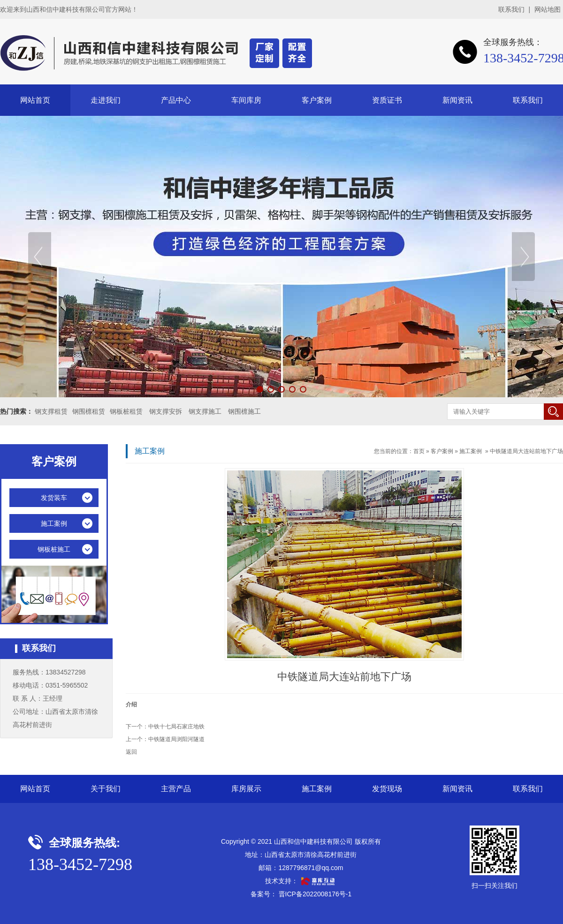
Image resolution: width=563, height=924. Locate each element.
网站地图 (548, 9)
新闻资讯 (457, 100)
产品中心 (176, 100)
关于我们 (106, 789)
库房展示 (246, 789)
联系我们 (511, 9)
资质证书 (387, 100)
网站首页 (35, 100)
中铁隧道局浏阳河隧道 (176, 739)
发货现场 (387, 789)
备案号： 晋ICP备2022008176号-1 (301, 894)
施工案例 (471, 451)
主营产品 (176, 789)
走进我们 (106, 100)
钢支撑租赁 (51, 411)
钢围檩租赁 (89, 411)
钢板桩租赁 (126, 411)
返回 (131, 752)
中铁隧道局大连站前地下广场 (526, 451)
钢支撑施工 (205, 411)
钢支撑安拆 (166, 411)
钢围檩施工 (244, 411)
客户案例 (317, 100)
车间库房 (246, 100)
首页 (419, 451)
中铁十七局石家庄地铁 (176, 727)
